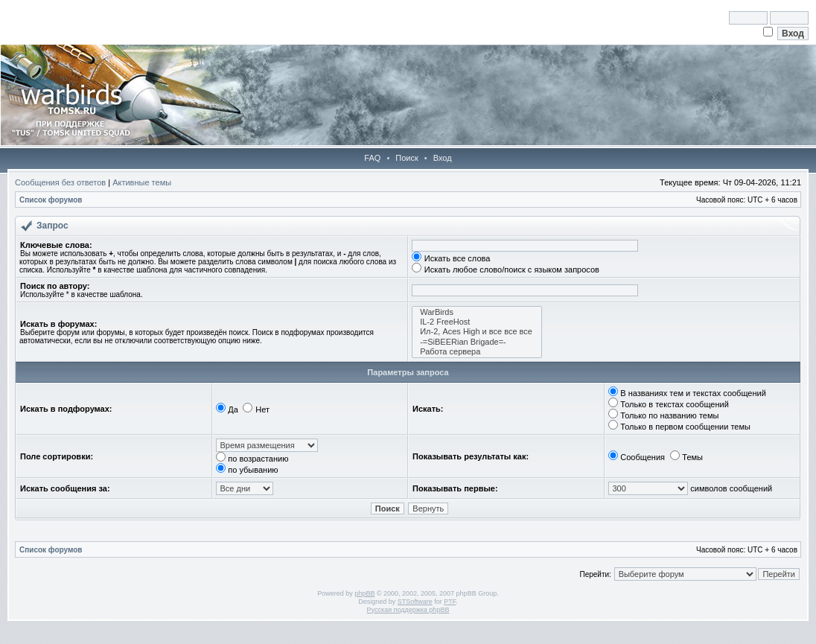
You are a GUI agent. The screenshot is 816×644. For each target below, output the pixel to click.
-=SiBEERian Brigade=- (477, 342)
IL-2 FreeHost (477, 322)
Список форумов (51, 200)
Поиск (407, 158)
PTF (450, 602)
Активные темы (142, 182)
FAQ (372, 158)
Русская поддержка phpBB (408, 610)
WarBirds (477, 312)
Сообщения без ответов (60, 182)
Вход (443, 158)
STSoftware (415, 602)
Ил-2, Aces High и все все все (477, 332)
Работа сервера (477, 352)
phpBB (364, 593)
